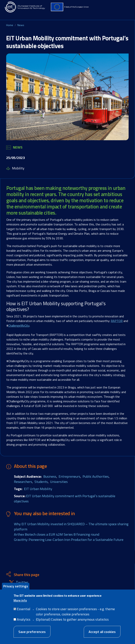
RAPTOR (117, 321)
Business (50, 476)
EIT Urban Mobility (38, 489)
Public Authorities (96, 476)
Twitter (22, 582)
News (21, 25)
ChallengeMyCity (19, 325)
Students (41, 482)
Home (10, 25)
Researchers (23, 482)
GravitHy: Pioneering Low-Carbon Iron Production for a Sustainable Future (69, 540)
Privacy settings (16, 586)
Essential (24, 609)
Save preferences (32, 632)
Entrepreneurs (69, 476)
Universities (59, 482)
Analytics (24, 619)
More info (20, 600)
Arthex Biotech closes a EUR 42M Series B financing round (57, 534)
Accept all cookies (102, 632)
